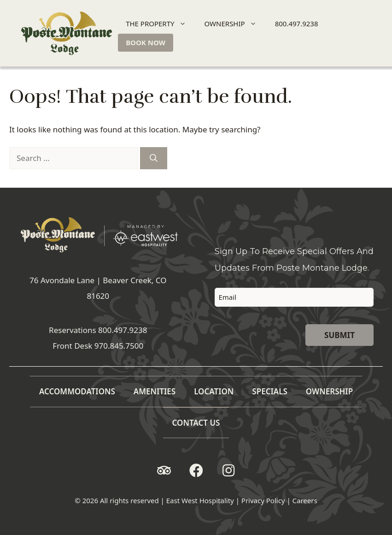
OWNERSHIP (234, 24)
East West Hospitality (200, 500)
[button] (164, 470)
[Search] (154, 158)
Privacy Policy (263, 500)
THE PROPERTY (160, 24)
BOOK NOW (146, 42)
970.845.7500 (119, 346)
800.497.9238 (297, 24)
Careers (305, 500)
